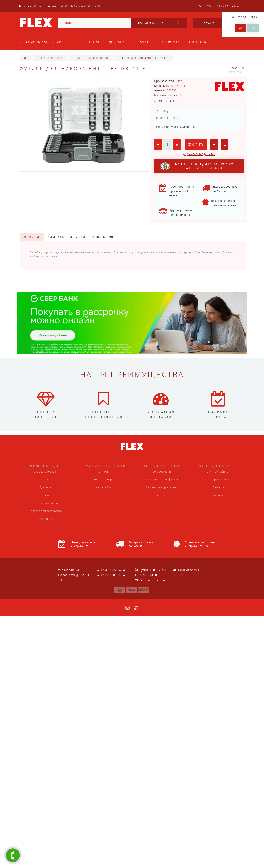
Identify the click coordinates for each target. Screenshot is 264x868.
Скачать (143, 42)
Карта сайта (103, 487)
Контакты (198, 42)
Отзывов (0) (102, 237)
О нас (95, 42)
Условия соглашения (46, 503)
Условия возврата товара (46, 511)
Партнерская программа (161, 487)
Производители (161, 472)
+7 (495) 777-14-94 (113, 570)
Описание (32, 237)
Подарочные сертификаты (161, 479)
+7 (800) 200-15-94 (113, 575)
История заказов (218, 479)
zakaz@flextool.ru (190, 570)
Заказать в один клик (201, 154)
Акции (161, 495)
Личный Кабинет (218, 472)
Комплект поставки (66, 237)
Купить (196, 145)
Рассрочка (170, 42)
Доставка (118, 42)
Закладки (218, 487)
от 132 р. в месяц (197, 166)
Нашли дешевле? (167, 118)
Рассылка (218, 495)
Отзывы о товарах (46, 472)
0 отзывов (235, 72)
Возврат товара (103, 479)
